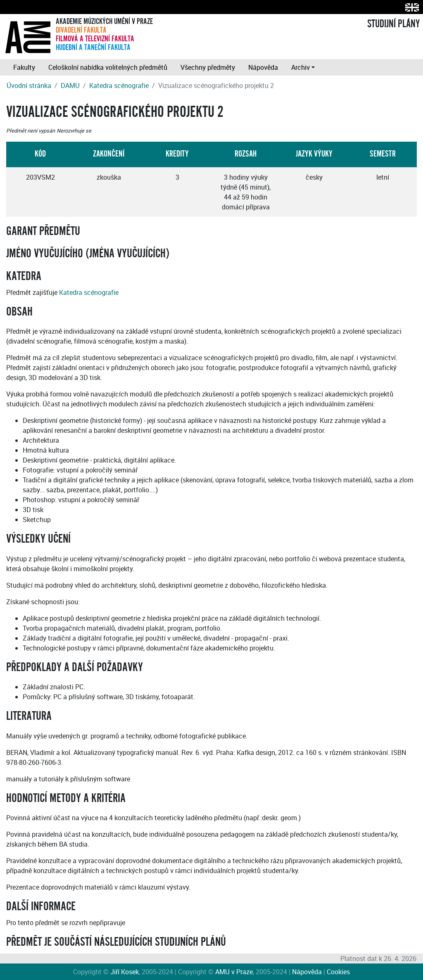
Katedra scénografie (119, 85)
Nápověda (263, 67)
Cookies (338, 972)
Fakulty (24, 67)
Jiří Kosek (125, 972)
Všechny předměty (208, 67)
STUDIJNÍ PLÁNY (393, 24)
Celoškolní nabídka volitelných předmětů (108, 67)
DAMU (70, 85)
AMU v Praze (234, 972)
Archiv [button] (301, 67)
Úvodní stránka (29, 85)
